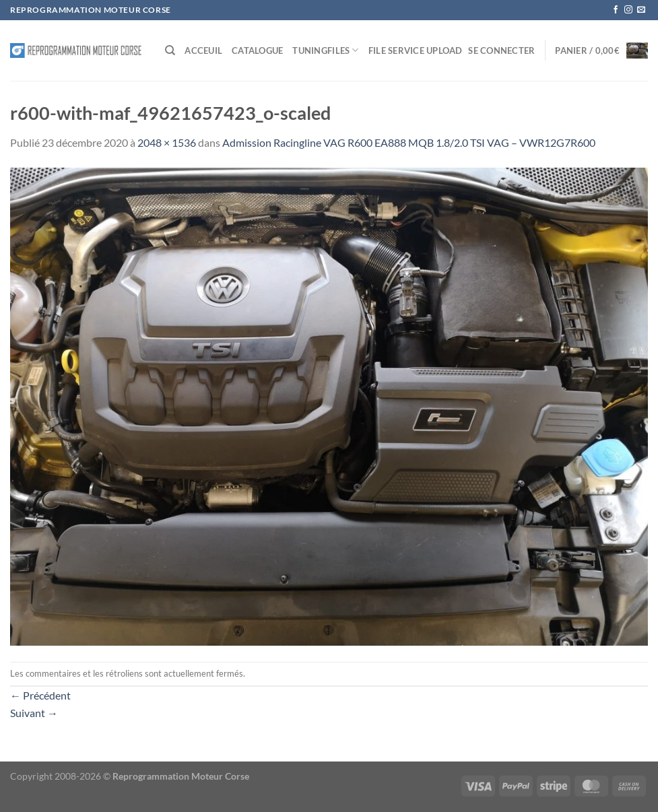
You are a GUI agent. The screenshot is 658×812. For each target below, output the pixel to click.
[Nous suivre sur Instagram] (628, 10)
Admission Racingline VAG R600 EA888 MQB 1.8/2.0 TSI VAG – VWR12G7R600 (409, 142)
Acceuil (203, 50)
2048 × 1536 (167, 142)
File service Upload (416, 50)
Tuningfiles (325, 50)
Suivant (34, 713)
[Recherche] (170, 50)
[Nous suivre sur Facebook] (616, 10)
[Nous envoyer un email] (641, 10)
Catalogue (257, 50)
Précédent (40, 695)
